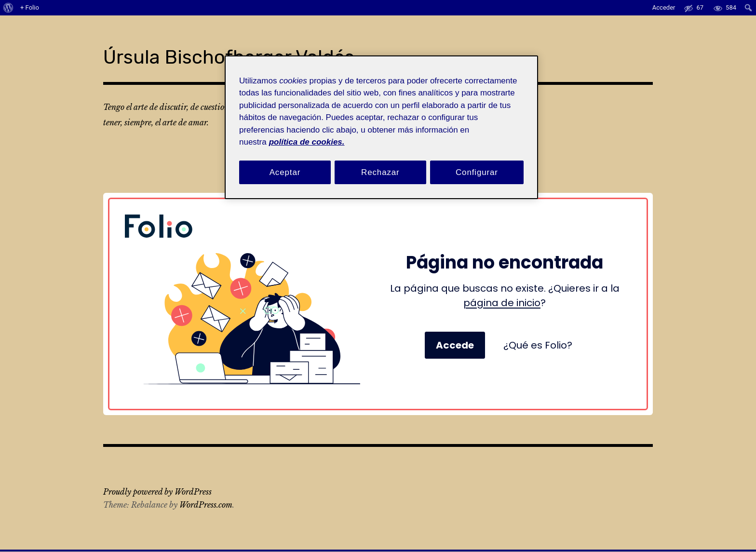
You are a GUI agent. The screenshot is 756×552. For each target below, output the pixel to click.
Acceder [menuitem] (664, 7)
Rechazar (380, 172)
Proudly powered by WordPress (157, 470)
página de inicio (502, 281)
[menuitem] (8, 8)
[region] (381, 128)
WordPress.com (206, 483)
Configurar (477, 172)
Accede (455, 323)
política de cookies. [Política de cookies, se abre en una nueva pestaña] (307, 142)
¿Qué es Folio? (538, 323)
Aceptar (285, 172)
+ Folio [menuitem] (30, 7)
